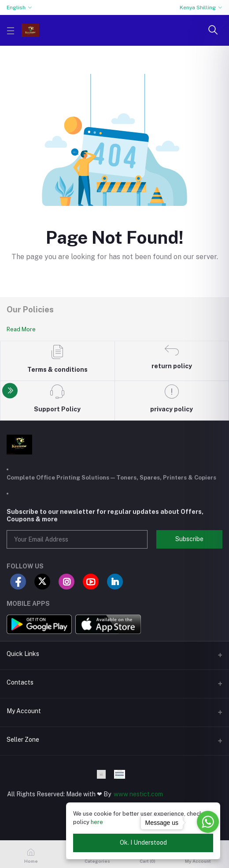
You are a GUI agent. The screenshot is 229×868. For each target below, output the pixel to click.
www (121, 794)
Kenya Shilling (198, 7)
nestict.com (146, 794)
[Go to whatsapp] (208, 822)
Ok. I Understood (143, 842)
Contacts (20, 682)
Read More (21, 329)
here (97, 822)
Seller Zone (23, 740)
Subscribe (189, 539)
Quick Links (23, 654)
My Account (24, 711)
